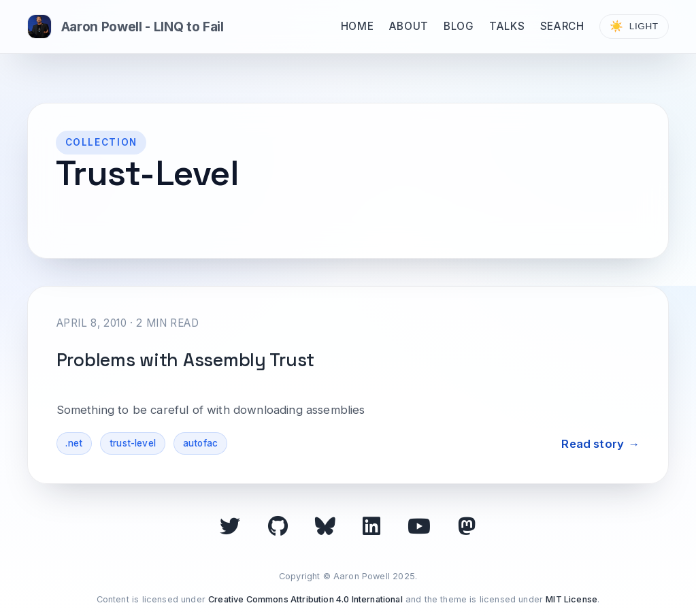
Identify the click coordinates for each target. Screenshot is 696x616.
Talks (507, 26)
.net (74, 443)
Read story (593, 444)
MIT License (571, 599)
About (409, 26)
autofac (200, 443)
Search (562, 26)
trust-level (133, 443)
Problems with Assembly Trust (186, 360)
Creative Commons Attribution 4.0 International (305, 599)
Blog (459, 26)
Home (357, 26)
